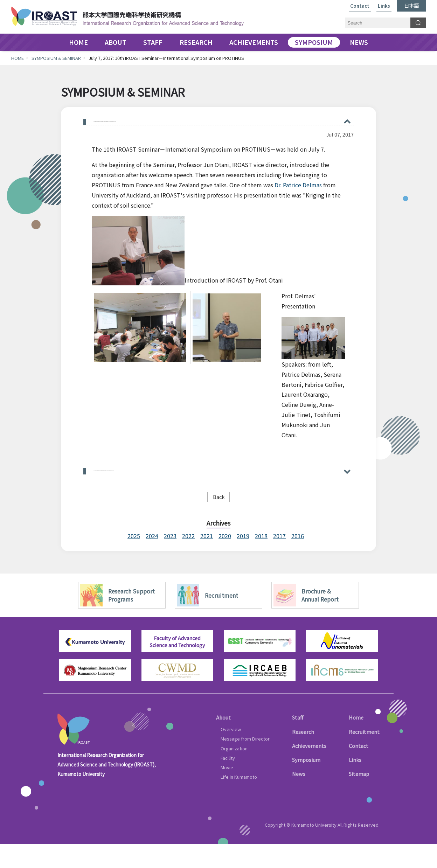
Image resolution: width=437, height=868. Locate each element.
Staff (298, 741)
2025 (134, 560)
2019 (243, 560)
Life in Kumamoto (239, 801)
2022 (188, 560)
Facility (228, 782)
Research (303, 755)
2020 (225, 560)
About (223, 741)
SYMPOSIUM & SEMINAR (56, 58)
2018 (261, 560)
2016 (298, 560)
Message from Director (245, 763)
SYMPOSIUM (314, 42)
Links (384, 6)
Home (356, 741)
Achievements (309, 770)
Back (219, 520)
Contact (360, 6)
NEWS (359, 42)
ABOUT (116, 42)
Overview (231, 753)
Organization (234, 772)
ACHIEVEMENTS (254, 42)
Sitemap (359, 798)
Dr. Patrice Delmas (298, 201)
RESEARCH (196, 42)
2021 (207, 560)
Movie (227, 791)
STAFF (153, 42)
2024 (152, 560)
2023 (170, 560)
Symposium (306, 784)
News (299, 798)
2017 (279, 560)
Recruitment (364, 755)
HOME (78, 42)
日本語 (411, 5)
